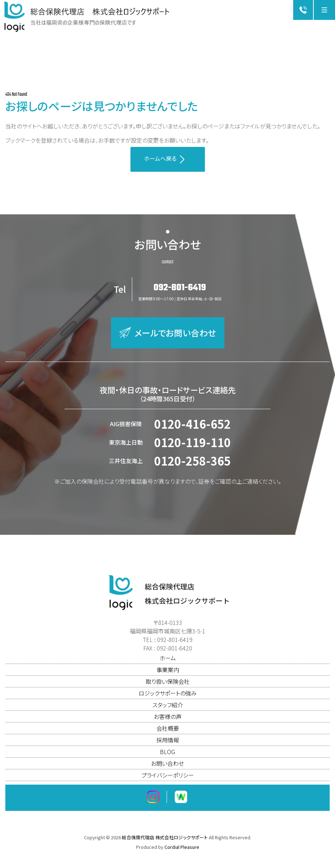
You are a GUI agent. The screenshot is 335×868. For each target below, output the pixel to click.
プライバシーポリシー (168, 779)
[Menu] (324, 10)
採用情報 (168, 744)
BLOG (167, 756)
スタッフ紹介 (168, 709)
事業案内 (168, 674)
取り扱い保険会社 (168, 686)
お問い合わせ (167, 768)
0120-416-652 (192, 428)
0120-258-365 (192, 465)
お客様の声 (168, 721)
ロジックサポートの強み (168, 697)
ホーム (168, 662)
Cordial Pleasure (182, 851)
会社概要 (168, 732)
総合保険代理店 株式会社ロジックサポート (165, 842)
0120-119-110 (192, 446)
